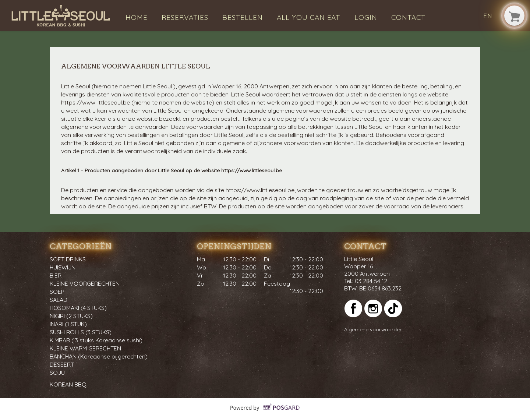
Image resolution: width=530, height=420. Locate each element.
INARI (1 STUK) (68, 324)
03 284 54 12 (371, 281)
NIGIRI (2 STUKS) (71, 316)
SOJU (57, 373)
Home (137, 17)
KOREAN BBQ (68, 384)
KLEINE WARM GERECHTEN (85, 348)
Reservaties (185, 17)
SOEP (57, 292)
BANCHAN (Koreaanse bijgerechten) (99, 356)
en (488, 16)
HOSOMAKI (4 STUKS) (78, 308)
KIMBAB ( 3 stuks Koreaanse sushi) (96, 340)
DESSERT (62, 364)
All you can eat (308, 17)
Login (366, 17)
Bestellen (243, 17)
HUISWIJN (63, 267)
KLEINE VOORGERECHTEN (85, 283)
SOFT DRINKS (68, 259)
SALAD (59, 300)
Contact (408, 17)
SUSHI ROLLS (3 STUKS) (81, 332)
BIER (56, 275)
